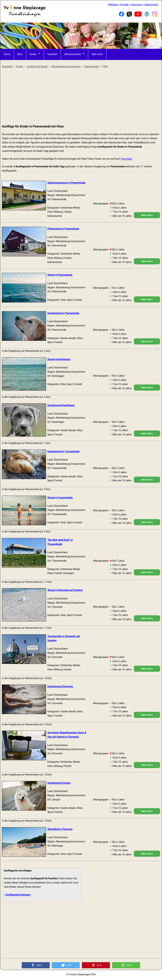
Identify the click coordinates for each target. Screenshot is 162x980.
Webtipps (113, 5)
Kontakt (124, 5)
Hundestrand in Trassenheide (64, 451)
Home (7, 54)
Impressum (136, 5)
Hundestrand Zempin (59, 783)
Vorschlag (126, 159)
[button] (36, 965)
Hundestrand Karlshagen (61, 405)
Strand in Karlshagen (59, 359)
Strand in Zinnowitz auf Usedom (65, 590)
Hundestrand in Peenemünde (63, 313)
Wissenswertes (73, 54)
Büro (20, 54)
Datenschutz (151, 5)
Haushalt (52, 54)
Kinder (33, 54)
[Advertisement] (81, 97)
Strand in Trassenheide (60, 498)
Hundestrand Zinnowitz (60, 686)
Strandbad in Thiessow (60, 829)
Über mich (97, 54)
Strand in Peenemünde (60, 275)
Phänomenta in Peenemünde (63, 229)
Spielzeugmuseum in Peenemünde (66, 183)
